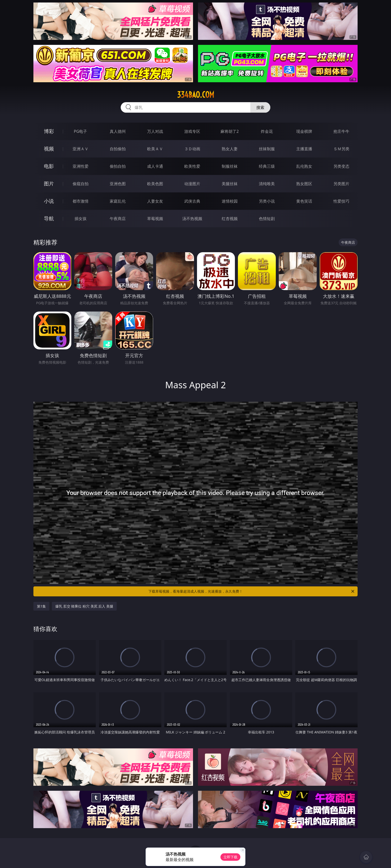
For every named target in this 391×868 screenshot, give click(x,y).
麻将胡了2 (230, 131)
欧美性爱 (192, 166)
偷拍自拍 (118, 166)
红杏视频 (230, 219)
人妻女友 (155, 201)
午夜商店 (118, 219)
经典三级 (267, 166)
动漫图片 (192, 184)
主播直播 (304, 149)
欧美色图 (155, 184)
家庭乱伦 (118, 201)
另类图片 (341, 184)
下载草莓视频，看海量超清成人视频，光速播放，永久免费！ (252, 591)
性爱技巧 (341, 201)
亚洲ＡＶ (81, 149)
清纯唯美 (267, 184)
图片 (49, 184)
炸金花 (267, 131)
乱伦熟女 (304, 166)
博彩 (49, 131)
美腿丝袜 (230, 184)
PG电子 (80, 131)
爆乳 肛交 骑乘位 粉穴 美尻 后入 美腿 (84, 606)
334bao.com (196, 95)
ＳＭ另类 (341, 149)
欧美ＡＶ (155, 149)
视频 (49, 149)
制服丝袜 (230, 166)
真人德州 (118, 131)
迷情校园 (230, 201)
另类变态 (341, 166)
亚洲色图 (118, 184)
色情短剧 (267, 219)
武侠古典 (192, 201)
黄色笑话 (304, 201)
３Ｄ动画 (192, 149)
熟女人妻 (230, 149)
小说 (49, 201)
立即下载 (230, 857)
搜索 (260, 107)
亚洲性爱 (81, 166)
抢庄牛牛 (341, 131)
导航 (49, 218)
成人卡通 (155, 166)
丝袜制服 (267, 149)
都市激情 (81, 201)
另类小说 (267, 201)
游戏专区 (192, 131)
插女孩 (81, 219)
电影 (49, 166)
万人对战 (155, 131)
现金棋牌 (304, 131)
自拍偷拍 (118, 149)
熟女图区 (304, 184)
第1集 (41, 606)
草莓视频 (155, 219)
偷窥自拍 (81, 184)
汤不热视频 (192, 219)
